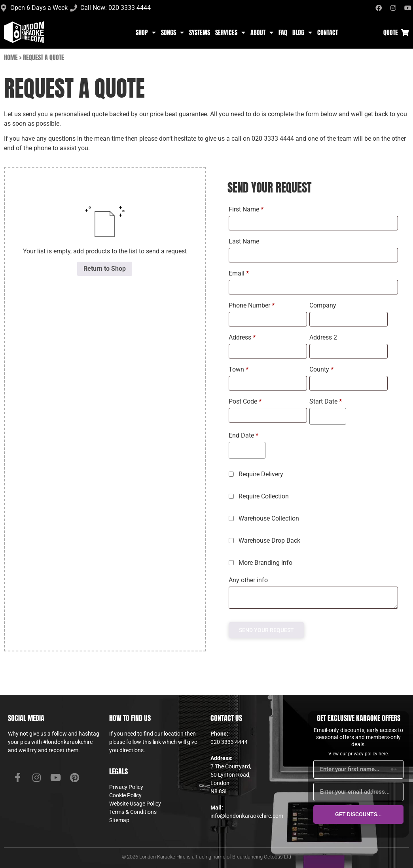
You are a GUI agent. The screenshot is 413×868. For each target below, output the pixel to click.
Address (242, 337)
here (383, 754)
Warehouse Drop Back (265, 541)
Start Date (326, 401)
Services (230, 32)
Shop (146, 32)
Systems (200, 32)
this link (152, 742)
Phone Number (252, 305)
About (262, 32)
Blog (302, 32)
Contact (328, 32)
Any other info (249, 580)
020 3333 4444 (229, 742)
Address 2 (324, 337)
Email (239, 273)
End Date (243, 435)
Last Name (245, 241)
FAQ (283, 32)
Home (11, 57)
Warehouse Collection (265, 518)
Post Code (245, 401)
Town (239, 369)
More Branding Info (261, 563)
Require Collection (260, 496)
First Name (246, 209)
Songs (172, 32)
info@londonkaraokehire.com (247, 816)
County (321, 369)
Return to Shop (105, 269)
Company (324, 305)
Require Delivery (257, 474)
